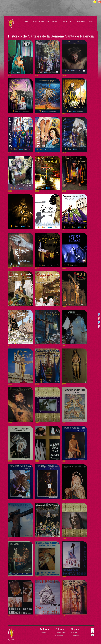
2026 (27, 21)
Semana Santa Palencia (40, 21)
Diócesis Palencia (61, 632)
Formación (81, 21)
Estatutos (43, 632)
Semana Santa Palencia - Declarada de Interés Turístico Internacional (11, 23)
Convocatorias (67, 21)
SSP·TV (90, 21)
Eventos (55, 21)
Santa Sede (60, 635)
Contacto (75, 632)
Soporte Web (76, 635)
